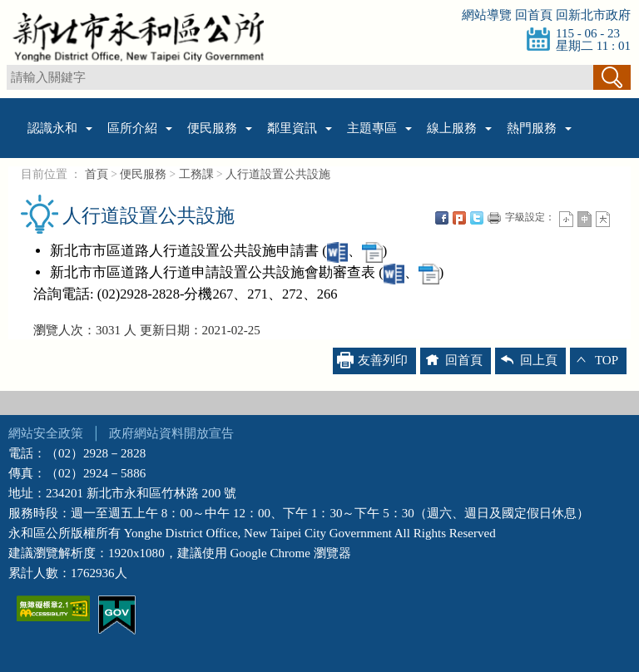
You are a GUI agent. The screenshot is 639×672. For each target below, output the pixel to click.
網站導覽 (487, 15)
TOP (607, 360)
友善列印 (383, 360)
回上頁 (539, 360)
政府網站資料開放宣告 (171, 433)
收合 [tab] (319, 403)
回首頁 (534, 15)
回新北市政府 (593, 15)
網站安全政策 (46, 433)
